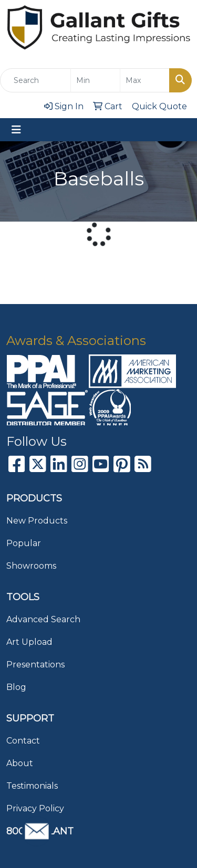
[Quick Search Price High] (145, 80)
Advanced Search (43, 619)
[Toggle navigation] (16, 130)
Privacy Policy (35, 808)
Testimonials (32, 786)
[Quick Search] (35, 80)
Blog (16, 687)
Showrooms (31, 566)
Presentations (35, 665)
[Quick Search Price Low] (95, 80)
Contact (23, 741)
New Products (37, 521)
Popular (24, 543)
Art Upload (29, 642)
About (20, 763)
